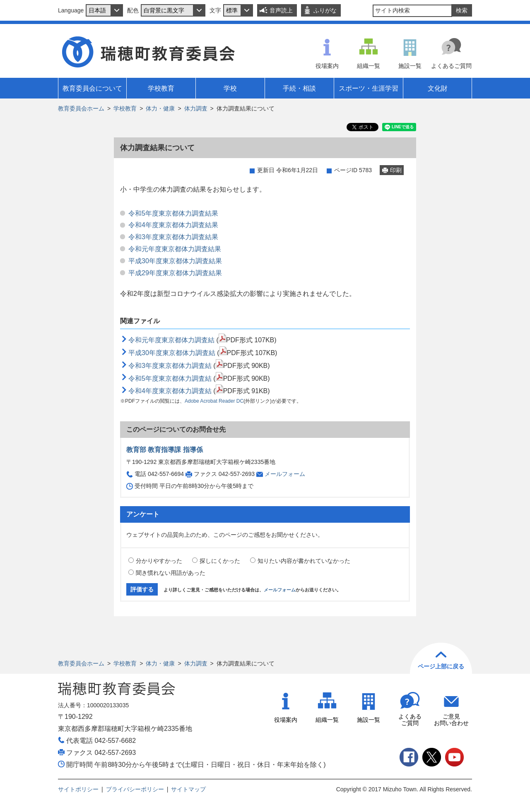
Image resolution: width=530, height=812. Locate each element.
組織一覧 (369, 66)
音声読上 (281, 10)
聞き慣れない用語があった (171, 573)
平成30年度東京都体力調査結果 (175, 261)
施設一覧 (410, 66)
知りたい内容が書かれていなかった (304, 561)
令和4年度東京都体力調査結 (170, 391)
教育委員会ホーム (81, 108)
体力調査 (196, 108)
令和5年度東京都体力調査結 (170, 378)
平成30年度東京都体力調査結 (172, 353)
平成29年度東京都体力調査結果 (175, 273)
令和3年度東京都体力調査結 (170, 366)
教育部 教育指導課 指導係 (165, 450)
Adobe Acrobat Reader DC (214, 401)
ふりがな (325, 10)
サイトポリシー (78, 789)
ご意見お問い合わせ (451, 720)
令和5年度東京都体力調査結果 (173, 213)
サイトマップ (188, 789)
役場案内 (327, 66)
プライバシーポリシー (135, 789)
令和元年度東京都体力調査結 (171, 340)
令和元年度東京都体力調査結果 (175, 249)
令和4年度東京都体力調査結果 (173, 225)
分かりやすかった (159, 561)
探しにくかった (220, 561)
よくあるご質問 (451, 66)
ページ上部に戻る (441, 666)
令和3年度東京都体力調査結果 (173, 237)
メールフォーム (285, 474)
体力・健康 (160, 108)
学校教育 (125, 108)
